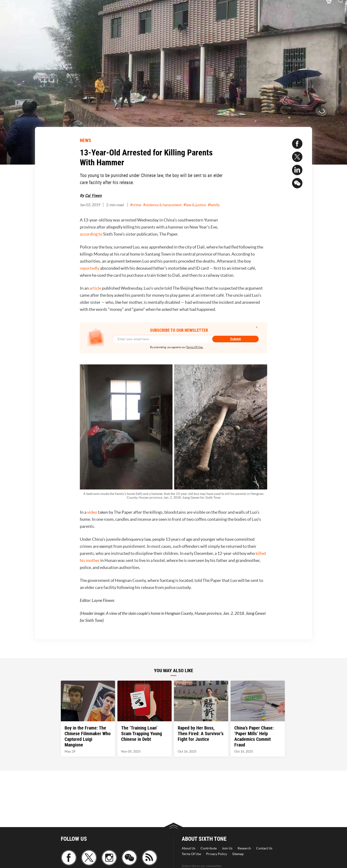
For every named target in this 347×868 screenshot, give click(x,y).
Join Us (227, 848)
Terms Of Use (191, 854)
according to (91, 234)
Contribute (209, 848)
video (92, 512)
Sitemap (238, 854)
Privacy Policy (217, 854)
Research (244, 848)
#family (214, 205)
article (95, 288)
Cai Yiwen (93, 195)
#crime (136, 205)
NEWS (85, 140)
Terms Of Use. (195, 347)
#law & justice (195, 205)
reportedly (90, 268)
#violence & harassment (162, 205)
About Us (189, 848)
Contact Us (264, 848)
